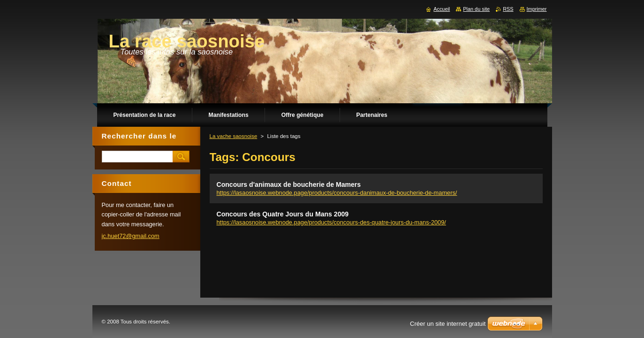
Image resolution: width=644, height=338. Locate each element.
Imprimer (537, 9)
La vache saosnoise (234, 136)
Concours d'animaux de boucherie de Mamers (289, 184)
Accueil (442, 9)
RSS (508, 9)
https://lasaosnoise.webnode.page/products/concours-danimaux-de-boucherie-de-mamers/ (337, 193)
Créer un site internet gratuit (448, 324)
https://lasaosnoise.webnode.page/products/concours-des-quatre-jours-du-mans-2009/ (331, 222)
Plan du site (476, 9)
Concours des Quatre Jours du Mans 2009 (283, 214)
